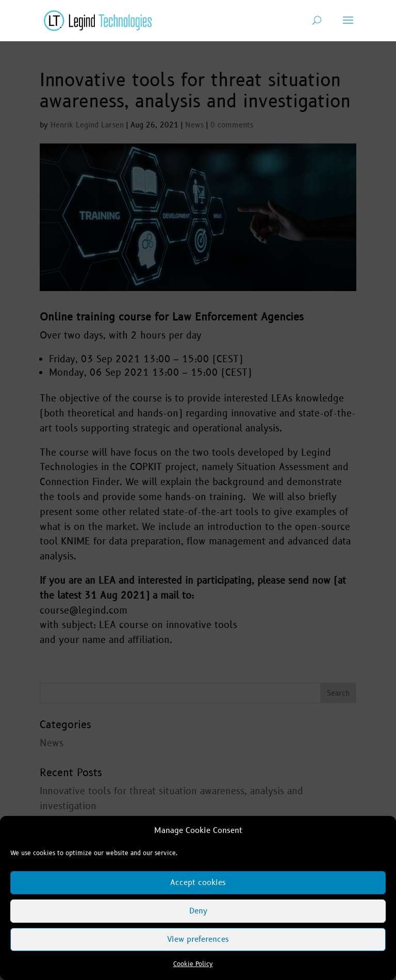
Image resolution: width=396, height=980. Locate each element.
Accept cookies (198, 883)
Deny (198, 911)
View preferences (198, 939)
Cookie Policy (193, 964)
